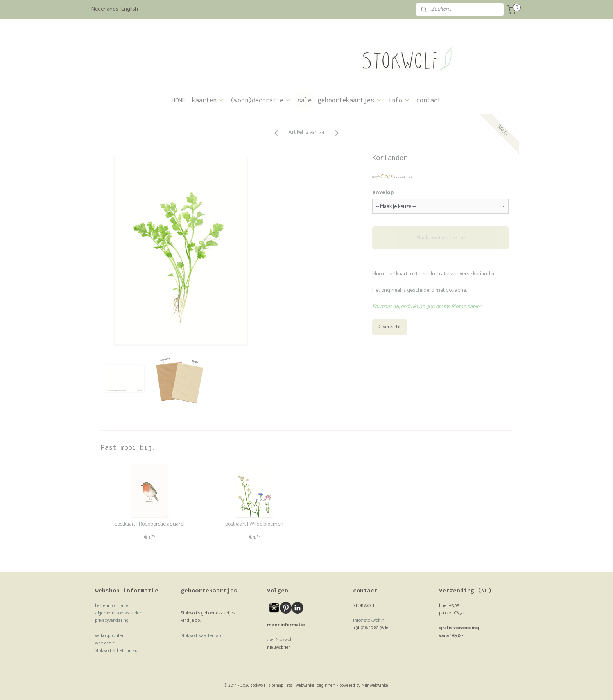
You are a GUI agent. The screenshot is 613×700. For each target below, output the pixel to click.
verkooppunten (110, 636)
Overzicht (390, 327)
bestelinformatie (112, 606)
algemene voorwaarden (119, 613)
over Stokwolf (280, 640)
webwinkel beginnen (316, 686)
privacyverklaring (112, 620)
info (399, 100)
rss (290, 686)
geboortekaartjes (350, 100)
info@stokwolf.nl (369, 620)
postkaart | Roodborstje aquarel (150, 525)
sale (305, 100)
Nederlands (105, 9)
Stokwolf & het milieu (116, 651)
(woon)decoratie (261, 100)
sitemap (276, 686)
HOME (179, 100)
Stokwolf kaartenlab (201, 636)
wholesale (105, 643)
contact (429, 100)
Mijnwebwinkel (376, 686)
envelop (383, 193)
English (130, 9)
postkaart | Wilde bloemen (254, 525)
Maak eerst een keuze (441, 238)
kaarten (208, 100)
